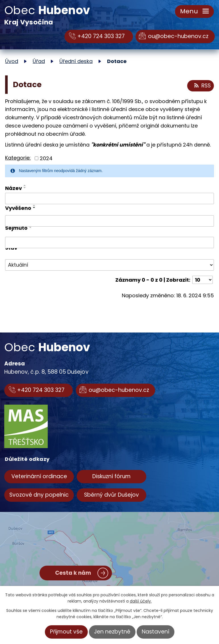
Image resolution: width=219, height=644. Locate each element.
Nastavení (156, 632)
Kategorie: (18, 158)
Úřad (39, 61)
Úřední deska (76, 61)
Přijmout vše (66, 632)
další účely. (141, 601)
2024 (46, 158)
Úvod (12, 61)
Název (13, 188)
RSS (202, 86)
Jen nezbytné (112, 632)
